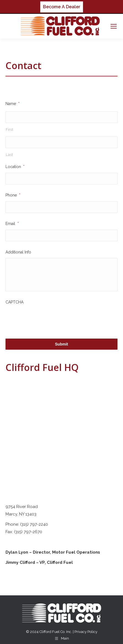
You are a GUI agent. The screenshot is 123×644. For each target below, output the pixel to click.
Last (10, 155)
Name (13, 104)
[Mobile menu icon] (114, 26)
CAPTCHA (14, 302)
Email (12, 224)
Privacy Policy (86, 632)
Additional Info (18, 252)
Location (15, 167)
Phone (13, 195)
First (10, 130)
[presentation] (47, 319)
